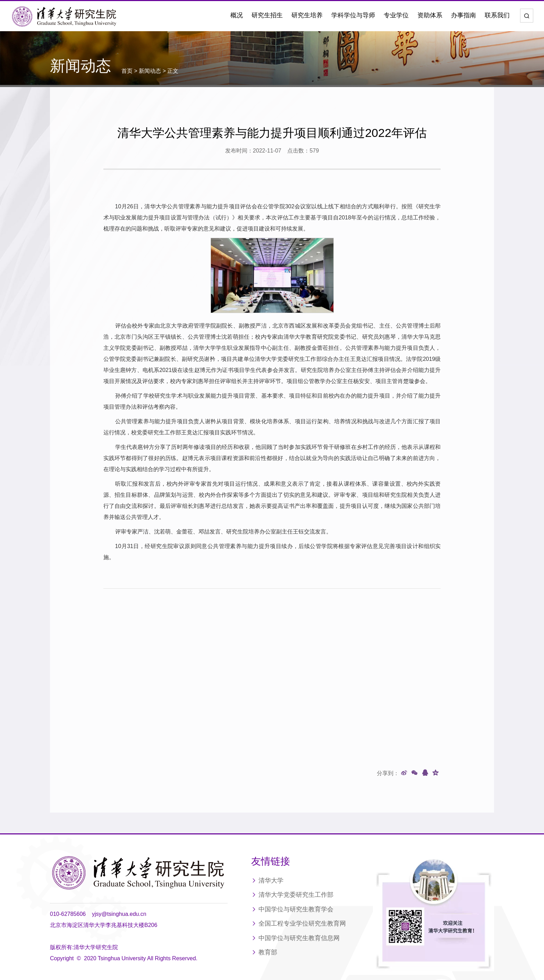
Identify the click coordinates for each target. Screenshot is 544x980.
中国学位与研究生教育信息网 (299, 907)
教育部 (268, 921)
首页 (127, 71)
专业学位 (396, 15)
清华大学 (271, 849)
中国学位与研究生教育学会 (296, 878)
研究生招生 (267, 15)
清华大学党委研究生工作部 (296, 864)
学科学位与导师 (353, 15)
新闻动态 (150, 71)
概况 (237, 15)
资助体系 (430, 15)
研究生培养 (307, 15)
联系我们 (497, 15)
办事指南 (464, 15)
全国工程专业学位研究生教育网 (302, 892)
